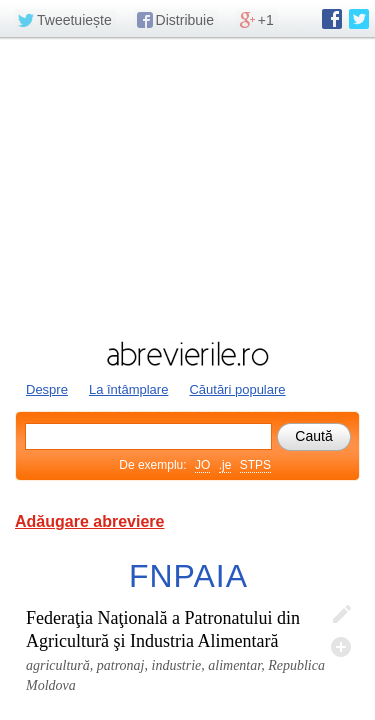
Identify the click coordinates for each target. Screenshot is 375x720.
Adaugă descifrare (341, 647)
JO (202, 465)
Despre (47, 389)
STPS (255, 465)
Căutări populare (237, 389)
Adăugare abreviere (89, 521)
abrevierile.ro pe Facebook (332, 19)
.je (225, 465)
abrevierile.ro (187, 354)
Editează (341, 615)
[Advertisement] (187, 187)
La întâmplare (129, 389)
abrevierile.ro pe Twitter (359, 19)
